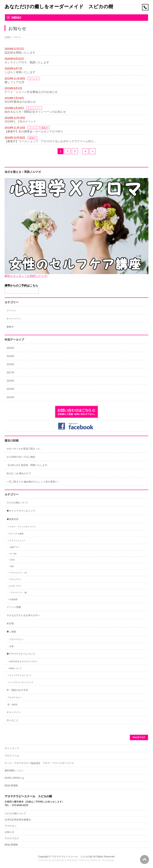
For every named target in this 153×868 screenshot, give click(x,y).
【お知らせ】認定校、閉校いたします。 (28, 465)
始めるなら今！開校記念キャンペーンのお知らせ (35, 112)
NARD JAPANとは (14, 778)
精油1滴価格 (11, 785)
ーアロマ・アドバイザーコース (22, 527)
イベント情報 (14, 607)
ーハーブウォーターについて (21, 682)
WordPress (58, 860)
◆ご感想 (11, 632)
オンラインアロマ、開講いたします (27, 62)
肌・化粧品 (13, 704)
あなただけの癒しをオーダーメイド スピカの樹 (59, 6)
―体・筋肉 (13, 554)
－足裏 (11, 646)
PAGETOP (139, 737)
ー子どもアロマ (15, 579)
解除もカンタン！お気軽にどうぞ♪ (26, 276)
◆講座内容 (13, 519)
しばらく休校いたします (20, 72)
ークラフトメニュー (17, 540)
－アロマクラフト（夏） (18, 593)
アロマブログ (12, 838)
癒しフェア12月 (15, 82)
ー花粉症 (12, 560)
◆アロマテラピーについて (21, 654)
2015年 (10, 389)
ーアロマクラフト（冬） (18, 573)
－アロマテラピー (16, 639)
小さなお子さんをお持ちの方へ (23, 615)
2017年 (10, 373)
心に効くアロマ (15, 586)
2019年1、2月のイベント (20, 121)
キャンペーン (34, 108)
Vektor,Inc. (96, 860)
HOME (8, 37)
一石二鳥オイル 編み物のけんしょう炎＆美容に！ (33, 482)
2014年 (10, 397)
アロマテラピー (15, 697)
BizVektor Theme (77, 860)
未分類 (10, 623)
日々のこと (13, 720)
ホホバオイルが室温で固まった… (25, 449)
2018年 (10, 364)
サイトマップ (12, 748)
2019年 (10, 356)
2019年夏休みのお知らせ (20, 102)
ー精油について (15, 668)
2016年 (10, 381)
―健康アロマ (14, 547)
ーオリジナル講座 (16, 534)
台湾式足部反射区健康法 (18, 820)
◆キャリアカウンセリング (21, 511)
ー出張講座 (13, 599)
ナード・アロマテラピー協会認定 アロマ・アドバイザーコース (39, 763)
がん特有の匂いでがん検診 (21, 457)
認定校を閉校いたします (20, 53)
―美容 (11, 566)
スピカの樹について (17, 503)
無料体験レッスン (14, 771)
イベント (33, 79)
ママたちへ (11, 826)
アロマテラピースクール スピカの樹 (72, 857)
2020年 (10, 348)
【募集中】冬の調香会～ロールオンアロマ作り (34, 131)
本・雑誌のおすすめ (17, 690)
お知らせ (9, 832)
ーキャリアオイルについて (20, 675)
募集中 (45, 128)
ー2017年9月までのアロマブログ (22, 662)
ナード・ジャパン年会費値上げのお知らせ (31, 92)
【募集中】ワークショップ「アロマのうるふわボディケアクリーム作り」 (51, 141)
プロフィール (12, 756)
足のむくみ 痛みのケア (19, 473)
